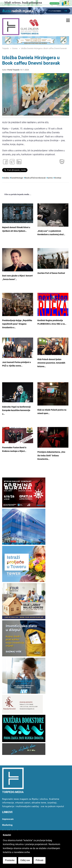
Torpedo (5, 48)
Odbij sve (25, 860)
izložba (6, 178)
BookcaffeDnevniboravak (35, 178)
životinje (58, 178)
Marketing (7, 825)
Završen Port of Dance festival (51, 273)
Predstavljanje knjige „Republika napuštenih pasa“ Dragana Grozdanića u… (17, 324)
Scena (15, 48)
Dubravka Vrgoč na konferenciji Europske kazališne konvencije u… (16, 410)
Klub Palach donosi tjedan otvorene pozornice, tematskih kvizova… (51, 363)
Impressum (8, 819)
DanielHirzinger (17, 178)
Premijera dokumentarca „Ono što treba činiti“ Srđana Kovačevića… (51, 456)
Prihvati (40, 860)
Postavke (10, 860)
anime (50, 178)
